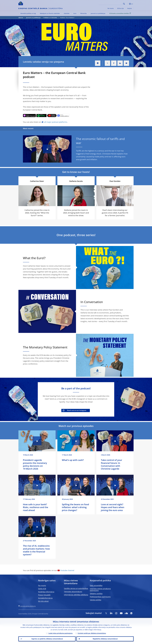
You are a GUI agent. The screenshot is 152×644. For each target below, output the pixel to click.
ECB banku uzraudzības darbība (120, 13)
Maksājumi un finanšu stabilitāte (50, 13)
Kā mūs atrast (43, 601)
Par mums (111, 8)
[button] (127, 4)
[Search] (114, 4)
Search (124, 4)
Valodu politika (96, 600)
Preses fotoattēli (44, 595)
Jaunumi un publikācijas (98, 13)
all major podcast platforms (56, 122)
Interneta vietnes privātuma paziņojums (100, 590)
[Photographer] (132, 205)
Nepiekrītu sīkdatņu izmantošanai (105, 639)
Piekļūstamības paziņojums (100, 597)
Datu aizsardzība (96, 585)
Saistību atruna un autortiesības (76, 588)
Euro (75, 13)
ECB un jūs (121, 8)
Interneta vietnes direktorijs (28, 606)
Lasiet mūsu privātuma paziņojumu (60, 633)
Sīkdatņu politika (96, 594)
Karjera (130, 8)
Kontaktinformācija (45, 598)
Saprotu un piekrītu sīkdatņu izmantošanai (47, 639)
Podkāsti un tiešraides (50, 18)
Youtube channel (67, 570)
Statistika (67, 13)
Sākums (21, 18)
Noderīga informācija (46, 592)
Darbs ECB (42, 589)
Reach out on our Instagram (77, 410)
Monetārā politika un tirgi (28, 13)
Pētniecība (83, 13)
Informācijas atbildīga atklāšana (76, 595)
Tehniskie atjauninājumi (73, 592)
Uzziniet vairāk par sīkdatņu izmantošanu (92, 633)
